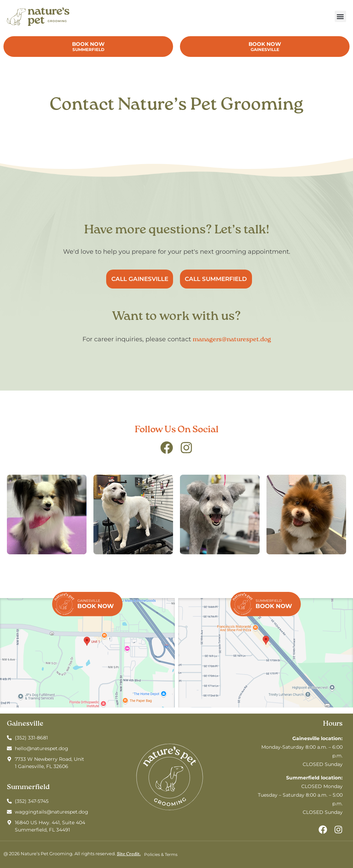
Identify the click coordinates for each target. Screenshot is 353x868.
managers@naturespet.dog (232, 340)
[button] (340, 16)
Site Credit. (129, 854)
